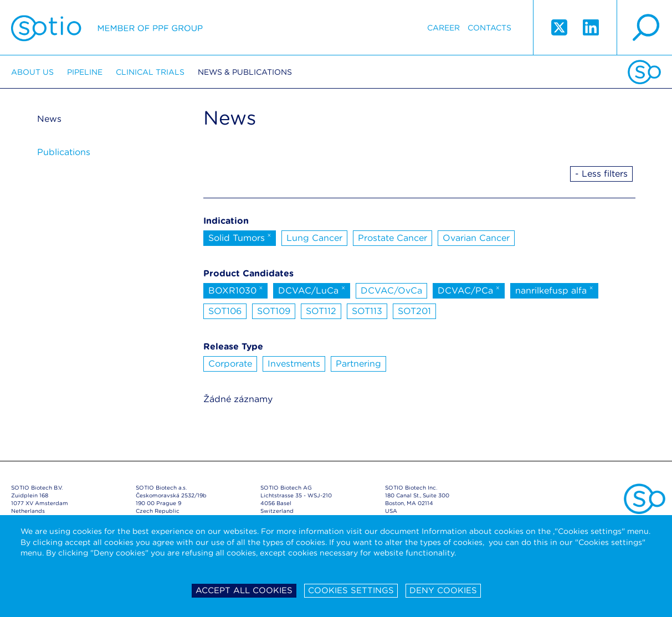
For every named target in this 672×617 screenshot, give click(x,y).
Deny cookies (443, 590)
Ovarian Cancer (476, 238)
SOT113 (367, 311)
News (49, 119)
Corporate (230, 364)
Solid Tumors (240, 237)
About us (32, 72)
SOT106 (225, 311)
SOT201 (414, 311)
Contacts (489, 28)
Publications (64, 152)
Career (443, 28)
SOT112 (321, 311)
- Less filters (601, 174)
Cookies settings (351, 590)
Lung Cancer (314, 238)
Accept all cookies (244, 590)
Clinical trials (150, 72)
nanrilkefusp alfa (554, 290)
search (644, 28)
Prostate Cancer (393, 238)
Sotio (107, 28)
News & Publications (245, 72)
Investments (294, 364)
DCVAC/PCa (469, 290)
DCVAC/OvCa (391, 290)
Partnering (358, 364)
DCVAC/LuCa (312, 290)
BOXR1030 (236, 290)
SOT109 (274, 311)
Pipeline (85, 72)
